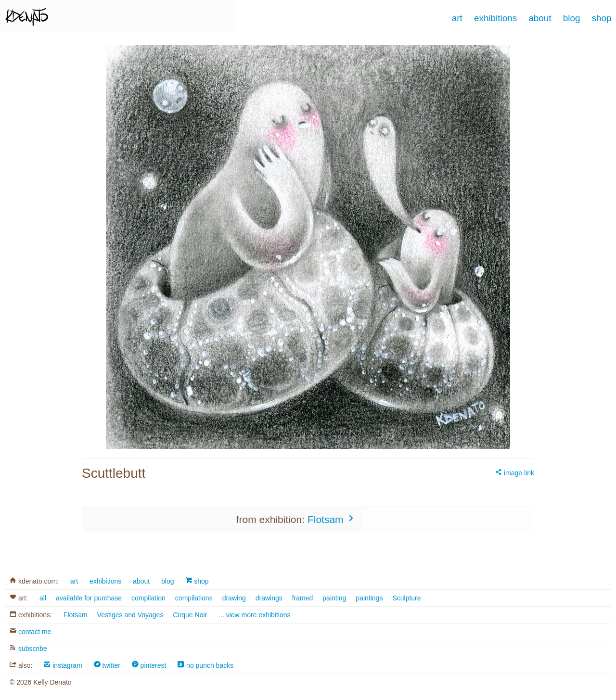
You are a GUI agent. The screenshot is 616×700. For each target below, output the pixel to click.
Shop (602, 18)
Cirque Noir (190, 615)
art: (19, 598)
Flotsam (332, 519)
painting (334, 598)
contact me (30, 632)
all (43, 598)
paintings (369, 598)
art (74, 581)
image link (515, 473)
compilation (148, 598)
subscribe (28, 649)
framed (303, 598)
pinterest (149, 665)
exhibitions (105, 581)
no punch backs (205, 665)
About (540, 18)
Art (457, 18)
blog (167, 581)
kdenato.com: (34, 581)
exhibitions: (31, 615)
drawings (269, 598)
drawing (234, 598)
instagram (63, 665)
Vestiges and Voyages (130, 615)
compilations (194, 598)
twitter (107, 665)
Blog (572, 18)
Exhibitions (495, 18)
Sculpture (406, 598)
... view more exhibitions (254, 615)
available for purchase (89, 598)
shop (197, 581)
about (141, 581)
